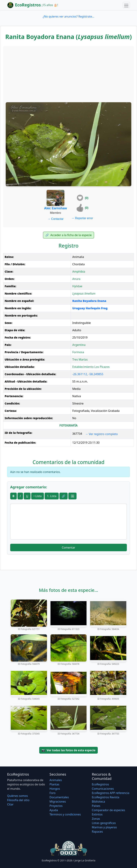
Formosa (78, 352)
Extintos (97, 814)
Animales (56, 780)
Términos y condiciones (65, 814)
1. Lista (52, 496)
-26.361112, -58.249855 (88, 374)
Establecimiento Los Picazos (91, 367)
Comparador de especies (108, 810)
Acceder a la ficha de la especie (68, 235)
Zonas (96, 819)
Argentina (79, 345)
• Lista (38, 496)
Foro (52, 793)
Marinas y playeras (104, 827)
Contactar (55, 219)
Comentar (68, 548)
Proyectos (56, 806)
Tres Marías (80, 359)
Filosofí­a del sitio (18, 800)
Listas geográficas (104, 823)
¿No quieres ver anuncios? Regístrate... (68, 16)
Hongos (55, 789)
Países (96, 806)
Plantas (54, 784)
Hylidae (77, 286)
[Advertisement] (68, 74)
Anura (76, 279)
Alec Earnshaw (55, 208)
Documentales (59, 797)
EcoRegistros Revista (106, 797)
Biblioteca (98, 802)
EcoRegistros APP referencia (111, 793)
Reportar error (82, 218)
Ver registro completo (101, 434)
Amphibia (79, 272)
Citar (10, 804)
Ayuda (54, 810)
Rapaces (97, 832)
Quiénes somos (17, 796)
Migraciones (58, 802)
